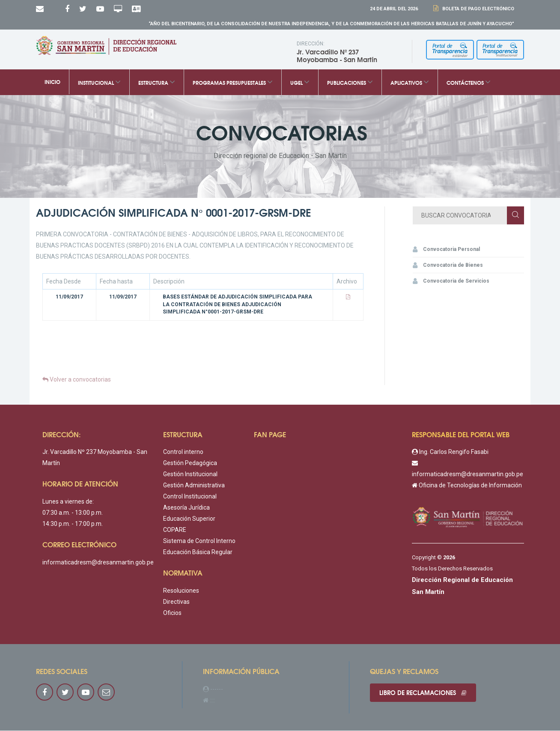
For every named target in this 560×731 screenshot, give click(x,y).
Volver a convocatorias (77, 380)
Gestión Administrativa (194, 486)
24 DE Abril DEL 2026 (394, 9)
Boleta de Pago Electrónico (477, 9)
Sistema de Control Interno (199, 542)
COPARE (175, 531)
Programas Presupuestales (233, 83)
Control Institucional (190, 497)
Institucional (99, 83)
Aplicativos (410, 83)
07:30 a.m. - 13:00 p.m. (73, 513)
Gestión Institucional (190, 475)
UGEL (300, 83)
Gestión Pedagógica (190, 464)
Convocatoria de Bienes (448, 266)
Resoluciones (181, 591)
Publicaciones (350, 83)
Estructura (157, 83)
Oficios (172, 614)
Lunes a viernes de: (68, 502)
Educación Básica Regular (198, 553)
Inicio (52, 83)
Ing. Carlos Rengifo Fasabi (450, 453)
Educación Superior (189, 519)
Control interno (183, 453)
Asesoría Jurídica (186, 508)
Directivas (176, 603)
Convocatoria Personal (446, 250)
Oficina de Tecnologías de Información (467, 486)
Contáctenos (469, 83)
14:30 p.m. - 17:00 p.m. (73, 525)
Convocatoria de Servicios (451, 282)
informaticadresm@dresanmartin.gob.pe (98, 563)
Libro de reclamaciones (424, 694)
